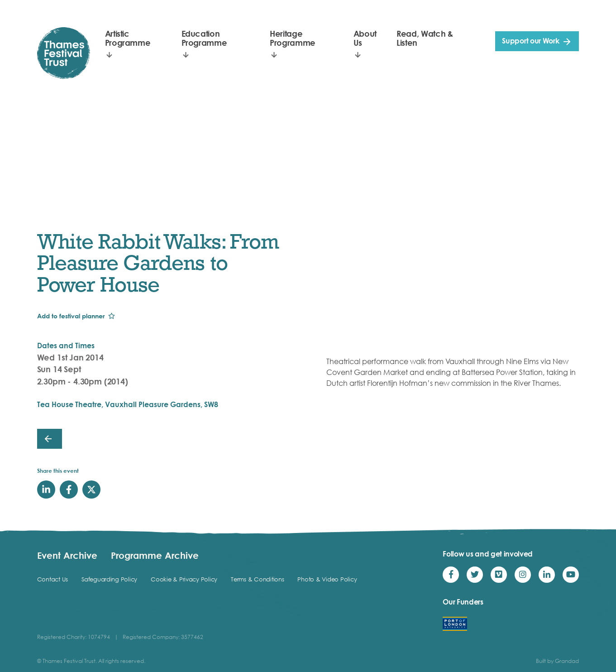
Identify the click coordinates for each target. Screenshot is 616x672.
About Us (365, 38)
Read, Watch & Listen (425, 38)
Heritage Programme (293, 38)
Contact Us (53, 579)
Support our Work (530, 41)
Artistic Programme (128, 38)
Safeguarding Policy (109, 579)
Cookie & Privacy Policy (184, 579)
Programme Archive (155, 555)
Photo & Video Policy (327, 579)
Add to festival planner (71, 316)
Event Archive (67, 555)
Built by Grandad (557, 661)
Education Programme (204, 38)
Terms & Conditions (257, 579)
